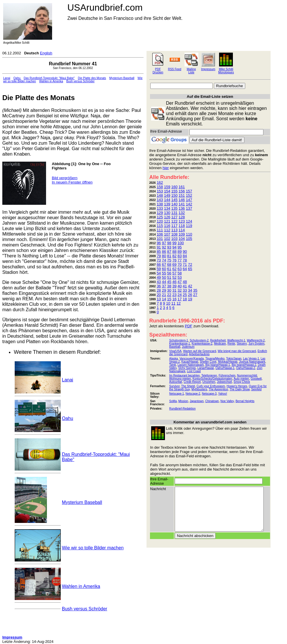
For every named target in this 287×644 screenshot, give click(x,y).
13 (159, 299)
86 (164, 252)
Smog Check (242, 382)
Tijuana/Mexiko (215, 359)
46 (174, 282)
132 (182, 213)
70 (180, 264)
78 (185, 260)
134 (167, 208)
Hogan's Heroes (237, 386)
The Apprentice (218, 389)
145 (174, 200)
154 (167, 191)
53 (180, 277)
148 (160, 195)
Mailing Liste (191, 71)
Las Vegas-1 (251, 359)
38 (169, 286)
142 (189, 204)
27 (195, 295)
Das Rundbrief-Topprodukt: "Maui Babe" (49, 78)
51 (169, 277)
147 (189, 200)
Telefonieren (209, 375)
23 (174, 295)
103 (174, 239)
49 (159, 277)
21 (164, 295)
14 (164, 299)
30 (169, 290)
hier (166, 168)
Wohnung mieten (180, 379)
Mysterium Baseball (122, 78)
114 (182, 230)
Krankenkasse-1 (180, 344)
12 (178, 303)
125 (160, 217)
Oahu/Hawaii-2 (246, 368)
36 (159, 286)
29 (164, 290)
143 (160, 200)
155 (174, 191)
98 (169, 243)
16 (174, 299)
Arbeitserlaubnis (199, 354)
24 (180, 295)
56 (169, 273)
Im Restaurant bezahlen (185, 375)
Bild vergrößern (65, 178)
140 (174, 204)
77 (180, 260)
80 (164, 256)
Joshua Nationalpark (252, 362)
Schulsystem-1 (179, 340)
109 (182, 234)
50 (164, 277)
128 (182, 217)
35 (195, 290)
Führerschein (227, 375)
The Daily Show (239, 389)
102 (167, 239)
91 (159, 247)
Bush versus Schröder (80, 81)
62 (174, 269)
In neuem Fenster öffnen (72, 182)
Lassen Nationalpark (191, 365)
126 (167, 217)
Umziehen (209, 382)
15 (169, 299)
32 (180, 290)
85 (159, 252)
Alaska (174, 359)
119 (189, 226)
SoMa (173, 401)
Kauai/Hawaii (190, 362)
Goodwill (256, 379)
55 (164, 273)
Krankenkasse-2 (202, 344)
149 (167, 195)
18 (185, 299)
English (46, 53)
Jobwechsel (225, 382)
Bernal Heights (245, 401)
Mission (183, 401)
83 (180, 256)
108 (174, 234)
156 (182, 191)
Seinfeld (256, 389)
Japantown (197, 401)
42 (190, 286)
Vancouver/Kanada (191, 359)
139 (167, 204)
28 (159, 290)
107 (167, 234)
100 (181, 243)
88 (174, 252)
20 (159, 295)
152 (189, 195)
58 (180, 273)
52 (174, 277)
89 (180, 252)
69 (174, 264)
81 (169, 256)
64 (185, 269)
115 (160, 226)
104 (182, 239)
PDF (189, 326)
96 (159, 243)
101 (160, 239)
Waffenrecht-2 (256, 340)
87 (169, 252)
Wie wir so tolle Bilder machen (93, 548)
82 (174, 256)
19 (190, 299)
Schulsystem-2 (199, 340)
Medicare (220, 344)
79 (159, 256)
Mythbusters (199, 389)
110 (189, 234)
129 (160, 213)
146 (182, 200)
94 (174, 247)
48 (185, 282)
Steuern (242, 344)
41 (185, 286)
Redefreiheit (218, 340)
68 (169, 264)
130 (167, 213)
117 (174, 226)
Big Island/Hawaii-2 (244, 365)
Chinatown (212, 401)
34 (190, 290)
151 (182, 195)
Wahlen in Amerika (51, 81)
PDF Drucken (158, 71)
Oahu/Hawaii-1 (225, 368)
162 (160, 183)
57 (174, 273)
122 (174, 221)
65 (190, 269)
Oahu (17, 78)
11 (173, 303)
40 (180, 286)
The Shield (188, 386)
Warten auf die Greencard (200, 351)
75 (169, 260)
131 (174, 213)
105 (189, 239)
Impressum (208, 69)
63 (180, 269)
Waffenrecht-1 (236, 340)
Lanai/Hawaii (206, 368)
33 (185, 290)
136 (182, 208)
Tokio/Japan (234, 359)
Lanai (7, 78)
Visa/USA (175, 351)
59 (159, 269)
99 (174, 243)
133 (160, 208)
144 (167, 200)
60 (164, 269)
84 (185, 256)
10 (168, 303)
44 (164, 282)
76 (174, 260)
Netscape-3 (209, 394)
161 (182, 187)
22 (169, 295)
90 (185, 252)
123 (182, 221)
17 (180, 299)
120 (160, 221)
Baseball (175, 347)
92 (164, 247)
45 (169, 282)
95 (180, 247)
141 (182, 204)
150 (174, 195)
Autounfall (176, 382)
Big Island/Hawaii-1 (218, 365)
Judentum (188, 347)
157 (189, 191)
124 (189, 221)
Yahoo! (223, 394)
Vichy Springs (187, 368)
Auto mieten (241, 379)
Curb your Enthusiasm (211, 386)
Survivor (174, 386)
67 (164, 264)
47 (180, 282)
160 (174, 187)
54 (159, 273)
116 (167, 226)
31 (174, 290)
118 (182, 226)
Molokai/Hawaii (228, 362)
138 (160, 204)
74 (164, 260)
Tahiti (173, 365)
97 (164, 243)
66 (159, 264)
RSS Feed (174, 69)
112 (167, 230)
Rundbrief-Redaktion (183, 409)
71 (185, 264)
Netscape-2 (193, 394)
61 (169, 269)
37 (164, 286)
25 (185, 295)
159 (167, 187)
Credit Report (192, 382)
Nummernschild (247, 375)
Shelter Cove (208, 362)
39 (174, 286)
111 (160, 230)
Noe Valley (227, 401)
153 (160, 191)
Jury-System (256, 344)
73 (159, 260)
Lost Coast (194, 371)
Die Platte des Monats (92, 78)
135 (174, 208)
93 (169, 247)
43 (159, 282)
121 (167, 221)
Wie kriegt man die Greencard (237, 351)
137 (189, 208)
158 (160, 187)
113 (174, 230)
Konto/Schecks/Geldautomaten (212, 379)
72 (190, 264)
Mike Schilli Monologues (226, 71)
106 (160, 234)
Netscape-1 (177, 394)
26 (190, 295)
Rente (231, 344)
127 (174, 217)
